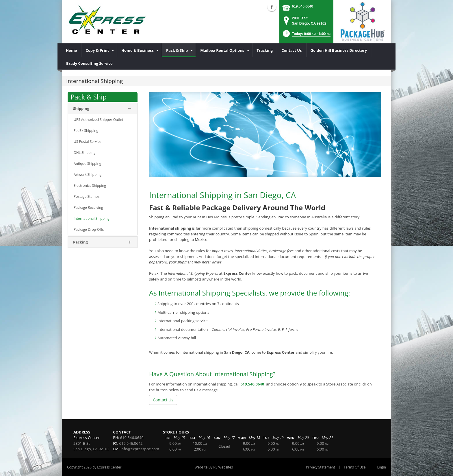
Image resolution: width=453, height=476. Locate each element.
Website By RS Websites (214, 467)
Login (382, 467)
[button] (306, 35)
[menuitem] (72, 50)
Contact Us (163, 400)
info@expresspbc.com (140, 449)
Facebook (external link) (272, 7)
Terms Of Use (355, 467)
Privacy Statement (321, 467)
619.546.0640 (303, 6)
